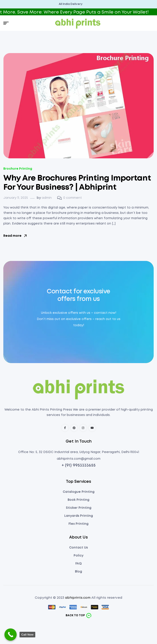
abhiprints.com (78, 598)
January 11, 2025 (16, 198)
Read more (15, 236)
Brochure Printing (18, 169)
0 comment (73, 198)
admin (47, 198)
